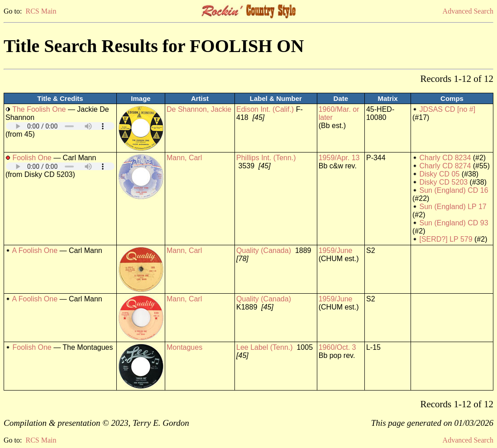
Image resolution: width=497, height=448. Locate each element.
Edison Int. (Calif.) (265, 109)
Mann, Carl (184, 158)
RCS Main (41, 11)
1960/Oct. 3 (337, 347)
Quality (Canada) (264, 250)
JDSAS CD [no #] (447, 109)
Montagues (184, 347)
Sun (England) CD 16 (454, 190)
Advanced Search (468, 11)
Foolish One (32, 158)
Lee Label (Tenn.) (265, 347)
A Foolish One (35, 250)
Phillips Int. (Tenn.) (266, 158)
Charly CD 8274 (445, 166)
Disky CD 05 (439, 174)
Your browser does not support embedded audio (60, 126)
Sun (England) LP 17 (453, 207)
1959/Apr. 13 (339, 158)
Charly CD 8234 (445, 158)
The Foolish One (39, 109)
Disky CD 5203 (443, 182)
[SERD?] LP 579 (446, 239)
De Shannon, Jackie (199, 109)
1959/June (336, 250)
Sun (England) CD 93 (454, 223)
